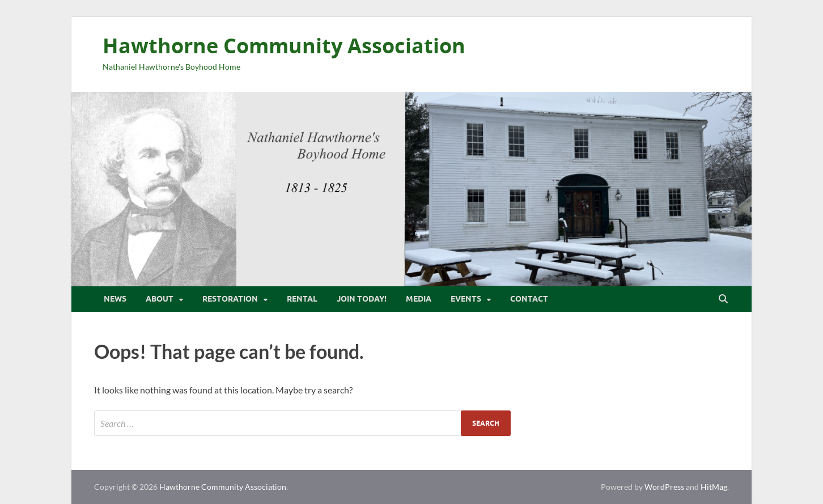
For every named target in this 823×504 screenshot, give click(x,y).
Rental (302, 299)
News (115, 299)
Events (466, 299)
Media (419, 299)
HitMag (714, 487)
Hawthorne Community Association (284, 46)
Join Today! (362, 299)
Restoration (230, 299)
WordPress (664, 487)
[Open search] (723, 299)
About (160, 299)
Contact (529, 299)
